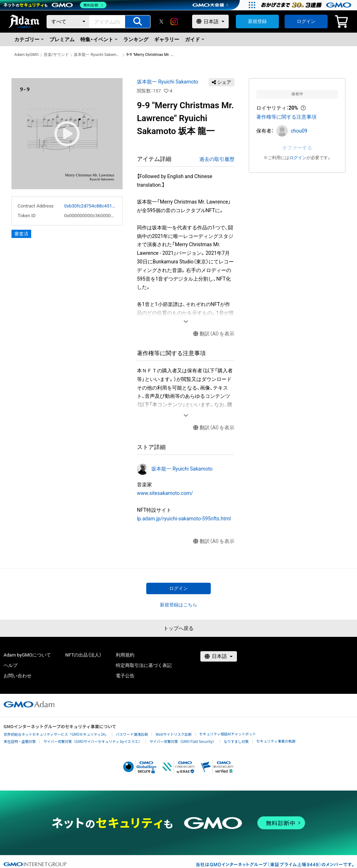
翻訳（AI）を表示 (214, 334)
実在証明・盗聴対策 (20, 741)
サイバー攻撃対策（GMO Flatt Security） (183, 741)
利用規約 (125, 655)
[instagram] (174, 22)
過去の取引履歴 (217, 159)
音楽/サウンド (56, 55)
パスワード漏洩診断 (132, 734)
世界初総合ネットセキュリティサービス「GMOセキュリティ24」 (56, 734)
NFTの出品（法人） (83, 655)
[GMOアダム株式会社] (29, 704)
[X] (161, 22)
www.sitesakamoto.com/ (165, 493)
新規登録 (257, 21)
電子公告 (125, 676)
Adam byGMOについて (27, 655)
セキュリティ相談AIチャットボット (228, 734)
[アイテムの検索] (138, 22)
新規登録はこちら (178, 605)
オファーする (297, 148)
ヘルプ (11, 665)
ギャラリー (167, 39)
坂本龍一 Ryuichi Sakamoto (97, 55)
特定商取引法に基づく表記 (144, 665)
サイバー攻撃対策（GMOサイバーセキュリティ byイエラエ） (93, 741)
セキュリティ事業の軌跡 (276, 741)
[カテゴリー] (68, 22)
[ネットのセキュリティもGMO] (55, 5)
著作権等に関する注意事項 (286, 117)
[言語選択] (210, 22)
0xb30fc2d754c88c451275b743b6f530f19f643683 (90, 206)
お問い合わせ (18, 676)
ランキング (136, 39)
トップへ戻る (178, 628)
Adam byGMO (27, 55)
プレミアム (62, 39)
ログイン (306, 21)
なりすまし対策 (236, 741)
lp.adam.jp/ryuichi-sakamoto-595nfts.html (184, 519)
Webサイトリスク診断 (174, 734)
